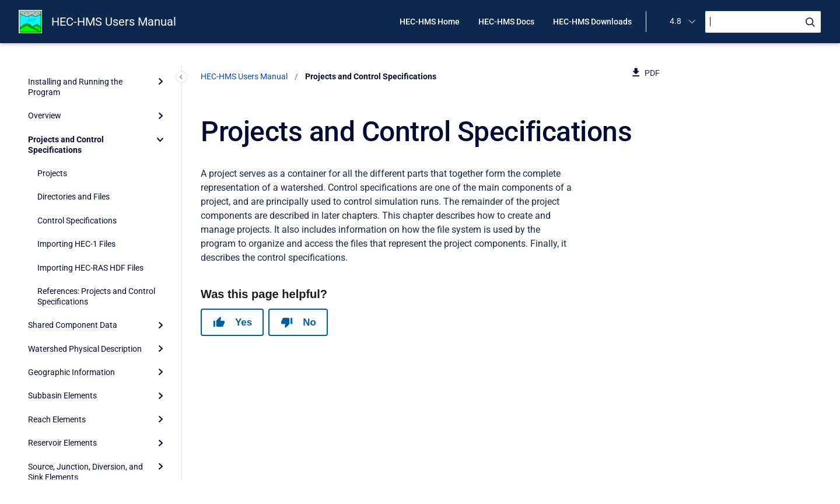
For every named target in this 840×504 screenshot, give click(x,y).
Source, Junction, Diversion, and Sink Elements (85, 409)
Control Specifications (77, 157)
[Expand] (160, 262)
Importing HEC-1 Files (76, 181)
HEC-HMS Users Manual (114, 22)
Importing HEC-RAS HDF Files (90, 205)
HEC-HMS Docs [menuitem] (506, 22)
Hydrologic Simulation (68, 461)
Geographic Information (71, 309)
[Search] (763, 22)
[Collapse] (160, 76)
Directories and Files (73, 134)
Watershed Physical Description (85, 286)
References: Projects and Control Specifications (96, 233)
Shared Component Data (73, 262)
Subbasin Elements (62, 332)
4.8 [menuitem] (675, 21)
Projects (52, 110)
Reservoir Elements (62, 380)
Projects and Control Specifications (66, 82)
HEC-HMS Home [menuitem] (430, 22)
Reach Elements (57, 356)
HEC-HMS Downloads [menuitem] (592, 22)
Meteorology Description (72, 437)
